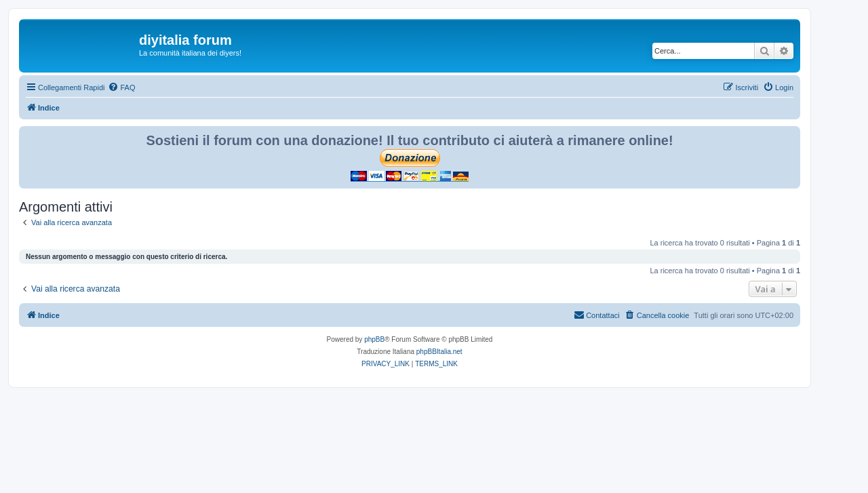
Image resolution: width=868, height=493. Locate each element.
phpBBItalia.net (439, 352)
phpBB (374, 339)
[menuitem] (121, 87)
